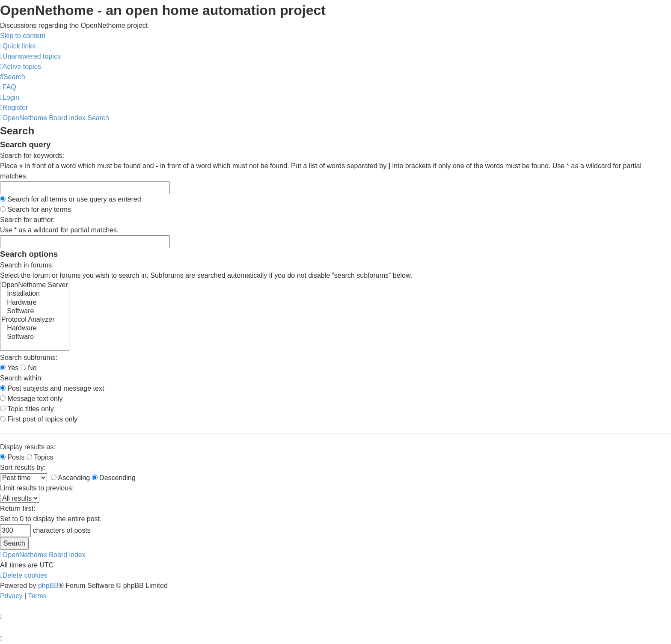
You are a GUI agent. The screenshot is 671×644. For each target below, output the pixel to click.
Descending (114, 478)
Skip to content (23, 36)
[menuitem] (30, 56)
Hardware (35, 303)
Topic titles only (27, 409)
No (29, 368)
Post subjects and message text (52, 388)
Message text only (31, 399)
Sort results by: (23, 467)
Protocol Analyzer (35, 320)
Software (35, 312)
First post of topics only (39, 419)
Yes (9, 368)
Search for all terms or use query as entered (71, 199)
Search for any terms (36, 209)
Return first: (18, 509)
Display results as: (28, 447)
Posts (12, 457)
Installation (35, 294)
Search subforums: (29, 358)
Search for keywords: (32, 156)
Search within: (22, 378)
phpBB (48, 586)
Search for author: (27, 220)
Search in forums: (27, 265)
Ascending (70, 478)
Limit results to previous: (37, 488)
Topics (40, 457)
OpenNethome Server (35, 285)
